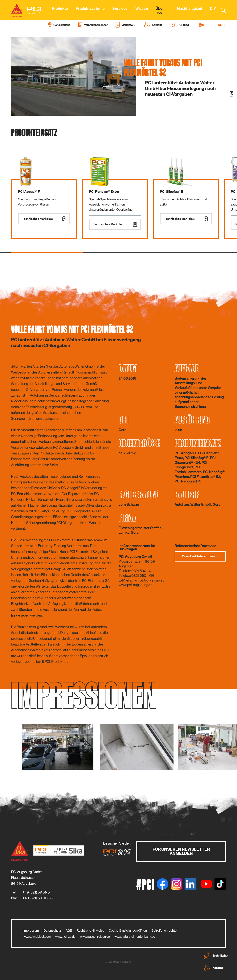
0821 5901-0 (141, 571)
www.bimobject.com (37, 937)
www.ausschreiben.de (95, 937)
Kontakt (213, 968)
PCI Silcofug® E (172, 192)
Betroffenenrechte (164, 930)
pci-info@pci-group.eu (147, 580)
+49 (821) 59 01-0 (36, 892)
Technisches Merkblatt (44, 219)
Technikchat (216, 956)
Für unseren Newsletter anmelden (181, 851)
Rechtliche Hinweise (90, 930)
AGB (69, 930)
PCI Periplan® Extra (104, 192)
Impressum (31, 930)
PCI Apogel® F (29, 192)
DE (222, 25)
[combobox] (221, 10)
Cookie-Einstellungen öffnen (128, 930)
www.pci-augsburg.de (135, 585)
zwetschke (126, 962)
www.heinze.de (65, 937)
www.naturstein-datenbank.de (135, 937)
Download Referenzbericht (200, 556)
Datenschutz (52, 930)
